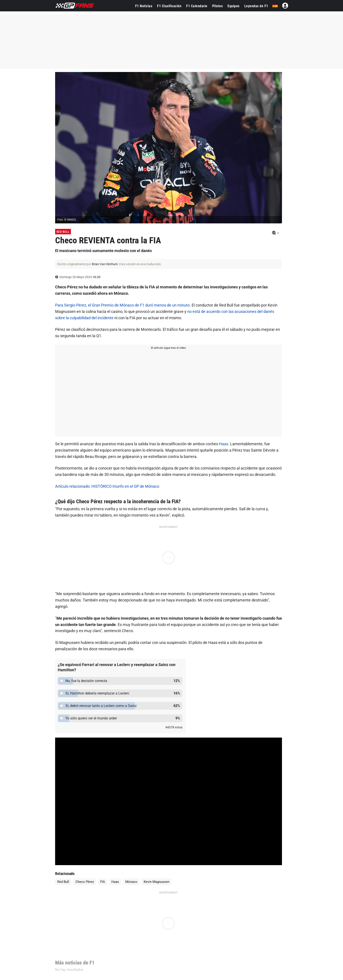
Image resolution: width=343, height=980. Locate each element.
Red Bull (63, 232)
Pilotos (218, 6)
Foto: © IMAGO (67, 220)
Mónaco (131, 882)
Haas (224, 444)
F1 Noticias (144, 6)
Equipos (234, 6)
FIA (103, 882)
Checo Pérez (85, 882)
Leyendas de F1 (256, 6)
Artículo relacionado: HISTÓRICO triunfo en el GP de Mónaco (107, 486)
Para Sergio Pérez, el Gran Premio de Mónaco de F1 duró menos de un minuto (122, 305)
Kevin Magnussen (157, 882)
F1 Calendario (197, 6)
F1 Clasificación (169, 6)
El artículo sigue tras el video (168, 348)
